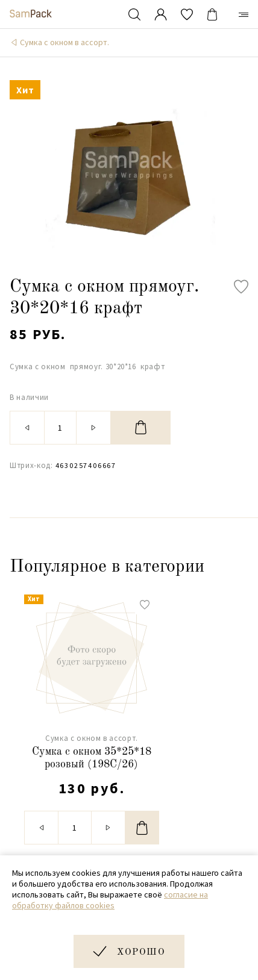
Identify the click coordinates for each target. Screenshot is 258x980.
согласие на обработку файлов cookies (110, 900)
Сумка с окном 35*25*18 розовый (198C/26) (92, 758)
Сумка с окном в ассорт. (64, 42)
